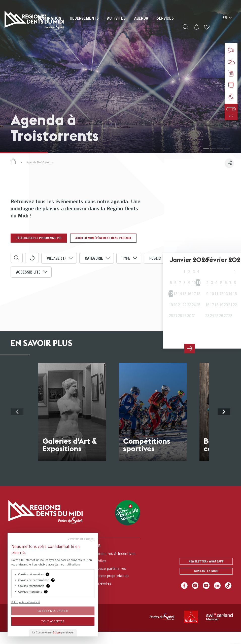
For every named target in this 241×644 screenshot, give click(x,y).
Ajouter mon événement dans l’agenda (46, 250)
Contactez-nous (206, 583)
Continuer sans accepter (81, 539)
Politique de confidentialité (26, 602)
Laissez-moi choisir (53, 611)
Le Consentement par (53, 633)
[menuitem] (83, 23)
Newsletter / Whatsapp (206, 572)
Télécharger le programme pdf (40, 238)
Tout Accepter (53, 621)
